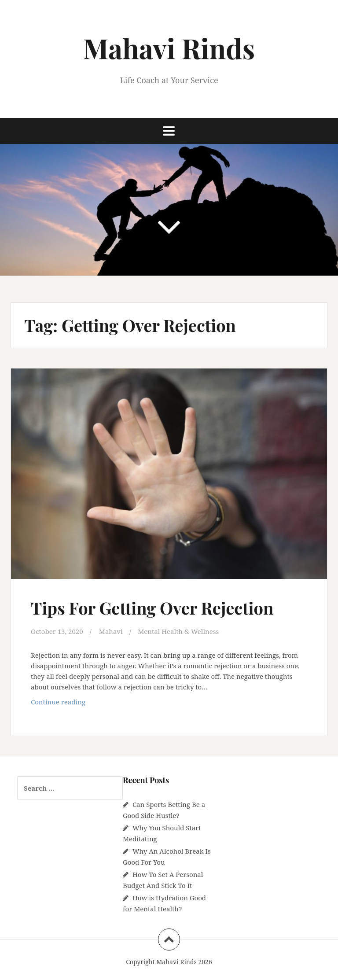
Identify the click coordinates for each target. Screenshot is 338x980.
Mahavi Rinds (169, 48)
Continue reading (72, 704)
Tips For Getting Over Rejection (152, 608)
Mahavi (111, 631)
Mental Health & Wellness (178, 631)
